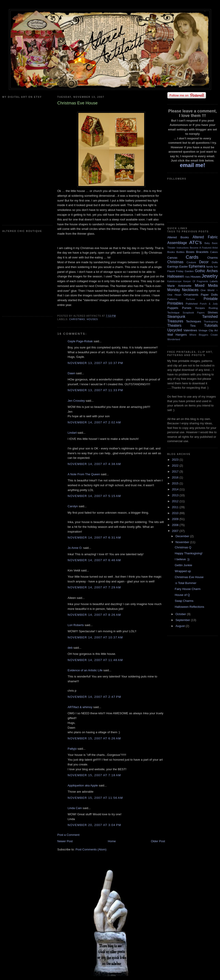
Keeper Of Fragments (196, 281)
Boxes (190, 252)
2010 (176, 513)
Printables (175, 303)
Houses (92, 319)
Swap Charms (184, 601)
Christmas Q (183, 547)
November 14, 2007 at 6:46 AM (94, 560)
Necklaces (190, 290)
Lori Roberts (76, 625)
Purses (187, 308)
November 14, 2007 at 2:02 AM (94, 422)
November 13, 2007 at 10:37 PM (95, 363)
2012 (176, 501)
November (183, 542)
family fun (212, 267)
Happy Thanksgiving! (188, 553)
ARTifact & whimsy (80, 707)
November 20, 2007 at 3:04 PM (94, 825)
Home (112, 841)
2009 (176, 519)
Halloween (176, 276)
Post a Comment (68, 835)
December (183, 536)
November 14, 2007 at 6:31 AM (94, 538)
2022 (176, 466)
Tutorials (211, 325)
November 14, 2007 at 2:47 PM (94, 697)
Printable (211, 299)
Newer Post (65, 841)
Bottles (180, 252)
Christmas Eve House (189, 577)
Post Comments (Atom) (91, 849)
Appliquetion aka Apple (83, 785)
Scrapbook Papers (194, 313)
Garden (189, 271)
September (183, 620)
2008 (176, 525)
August (181, 626)
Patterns (172, 299)
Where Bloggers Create (203, 335)
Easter (184, 267)
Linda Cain (75, 808)
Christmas (77, 319)
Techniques (194, 321)
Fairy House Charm (188, 589)
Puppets (173, 308)
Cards (192, 257)
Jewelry (210, 276)
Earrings (173, 267)
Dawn (71, 373)
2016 (176, 477)
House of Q (182, 595)
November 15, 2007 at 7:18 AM (94, 775)
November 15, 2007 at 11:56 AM (95, 798)
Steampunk (176, 317)
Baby (207, 243)
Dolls (215, 262)
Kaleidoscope (174, 281)
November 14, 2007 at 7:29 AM (94, 587)
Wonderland (174, 339)
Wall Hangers (177, 335)
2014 (176, 489)
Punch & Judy (209, 304)
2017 (176, 471)
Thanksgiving (211, 322)
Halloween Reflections (189, 607)
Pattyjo (72, 749)
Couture (191, 262)
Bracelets (202, 252)
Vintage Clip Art (208, 330)
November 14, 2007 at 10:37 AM (95, 637)
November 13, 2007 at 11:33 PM (95, 390)
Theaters (174, 325)
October (181, 614)
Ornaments (191, 295)
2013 (176, 495)
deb (70, 648)
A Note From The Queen (84, 474)
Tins (193, 326)
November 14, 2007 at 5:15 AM (94, 496)
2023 (176, 460)
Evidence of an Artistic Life (85, 670)
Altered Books (178, 237)
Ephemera (197, 266)
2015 (176, 483)
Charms (212, 258)
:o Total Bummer (185, 583)
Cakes (214, 252)
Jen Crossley (76, 401)
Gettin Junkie (183, 565)
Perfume (191, 299)
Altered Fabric (205, 237)
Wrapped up (183, 571)
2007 (176, 531)
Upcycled (175, 330)
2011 (176, 507)
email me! (193, 165)
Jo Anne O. (75, 548)
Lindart (72, 433)
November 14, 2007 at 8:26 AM (94, 615)
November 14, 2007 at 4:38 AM (94, 464)
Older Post (158, 841)
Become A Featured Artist (204, 248)
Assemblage (177, 243)
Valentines (190, 330)
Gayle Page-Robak (80, 341)
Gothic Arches (206, 271)
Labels (214, 281)
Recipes (200, 308)
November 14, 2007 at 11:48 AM (95, 660)
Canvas (172, 258)
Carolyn (73, 506)
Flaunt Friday (175, 271)
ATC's (195, 242)
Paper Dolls (209, 295)
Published (192, 304)
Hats (187, 277)
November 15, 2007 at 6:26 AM (94, 738)
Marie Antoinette (179, 286)
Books (171, 252)
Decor (204, 262)
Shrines (213, 312)
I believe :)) (182, 559)
